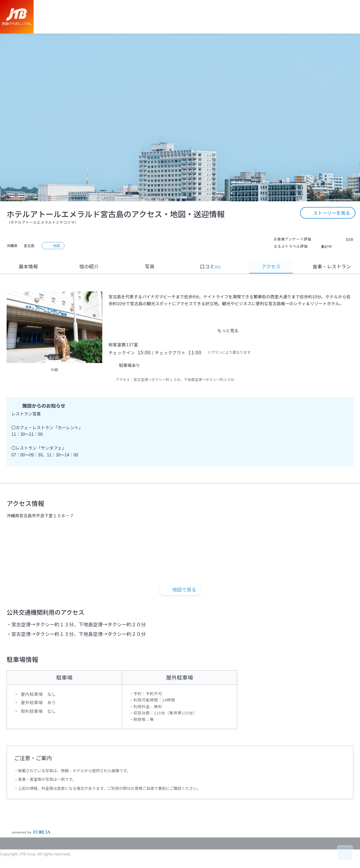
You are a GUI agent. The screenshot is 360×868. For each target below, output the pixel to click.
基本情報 (28, 266)
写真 (150, 266)
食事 (332, 266)
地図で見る (180, 589)
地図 (53, 245)
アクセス (271, 266)
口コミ (210, 266)
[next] (96, 327)
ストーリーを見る (327, 191)
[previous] (13, 327)
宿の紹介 (89, 266)
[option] (54, 327)
